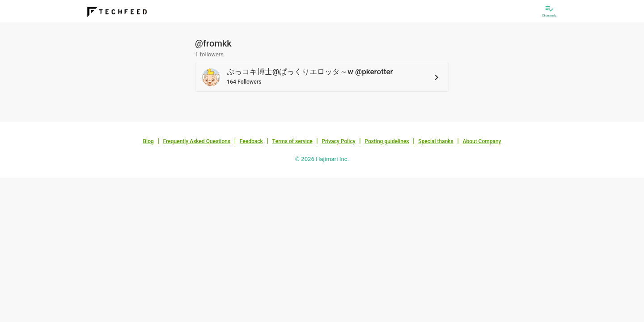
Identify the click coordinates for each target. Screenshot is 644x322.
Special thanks (436, 141)
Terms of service (292, 141)
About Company (482, 141)
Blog (148, 141)
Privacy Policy (338, 141)
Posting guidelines (387, 141)
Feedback (251, 141)
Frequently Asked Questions (197, 141)
